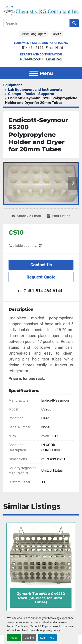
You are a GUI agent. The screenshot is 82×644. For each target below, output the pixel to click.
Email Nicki (54, 48)
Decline (29, 638)
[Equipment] (13, 85)
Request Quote (41, 277)
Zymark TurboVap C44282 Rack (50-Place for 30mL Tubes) (41, 598)
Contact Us (41, 265)
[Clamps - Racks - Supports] (31, 94)
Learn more (47, 638)
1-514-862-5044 (32, 59)
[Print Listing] (58, 216)
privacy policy (51, 630)
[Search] (36, 23)
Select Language (32, 34)
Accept (14, 638)
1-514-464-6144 (31, 48)
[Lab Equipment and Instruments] (35, 89)
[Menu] (34, 73)
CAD (56, 34)
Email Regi (54, 59)
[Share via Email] (26, 216)
